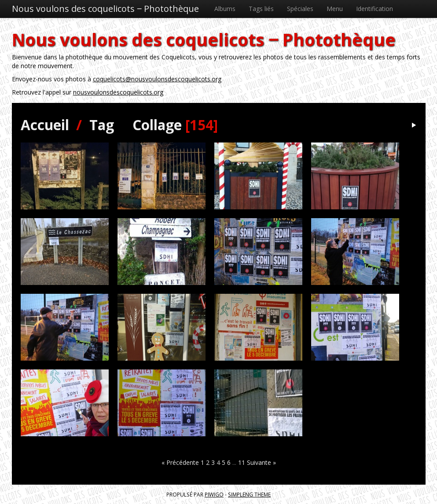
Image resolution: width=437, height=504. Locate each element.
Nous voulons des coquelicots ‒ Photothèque (105, 9)
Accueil (45, 125)
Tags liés (261, 9)
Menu (335, 9)
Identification (375, 9)
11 (242, 462)
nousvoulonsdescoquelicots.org (118, 92)
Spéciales (300, 9)
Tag (102, 125)
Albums (225, 9)
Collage (157, 125)
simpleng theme (249, 494)
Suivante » (261, 462)
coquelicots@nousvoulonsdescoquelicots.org (157, 79)
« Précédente (180, 462)
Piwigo (214, 494)
